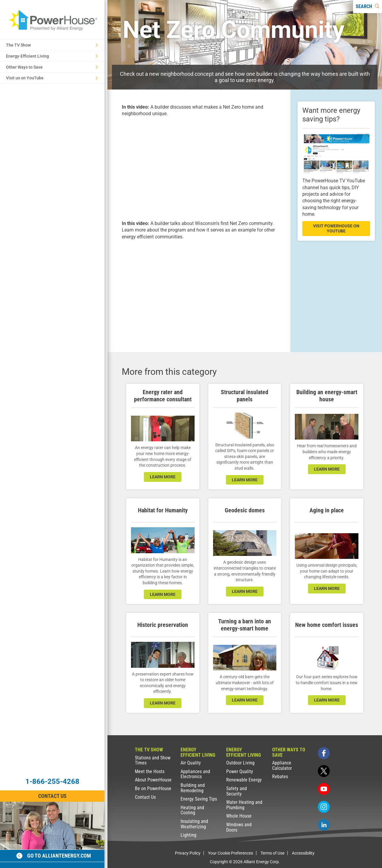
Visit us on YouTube (52, 78)
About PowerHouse (153, 780)
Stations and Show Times (153, 760)
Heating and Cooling (192, 810)
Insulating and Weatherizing (194, 824)
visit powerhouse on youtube (336, 228)
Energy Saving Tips (199, 799)
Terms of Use (272, 853)
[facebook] (324, 753)
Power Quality (240, 771)
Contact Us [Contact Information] (52, 796)
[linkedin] (324, 825)
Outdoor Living (240, 763)
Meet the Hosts (150, 771)
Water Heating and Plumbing (244, 805)
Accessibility (303, 853)
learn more (163, 477)
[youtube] (324, 789)
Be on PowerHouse (153, 788)
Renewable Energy (244, 780)
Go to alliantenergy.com (54, 856)
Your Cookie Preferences (231, 853)
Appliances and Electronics (195, 774)
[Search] (368, 7)
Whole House (239, 816)
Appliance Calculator (282, 766)
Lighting (188, 835)
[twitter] (324, 771)
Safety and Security (237, 791)
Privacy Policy (188, 853)
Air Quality (191, 763)
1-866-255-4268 (52, 781)
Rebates (280, 777)
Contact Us (145, 797)
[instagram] (324, 807)
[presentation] (199, 168)
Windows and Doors (239, 827)
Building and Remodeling (193, 788)
